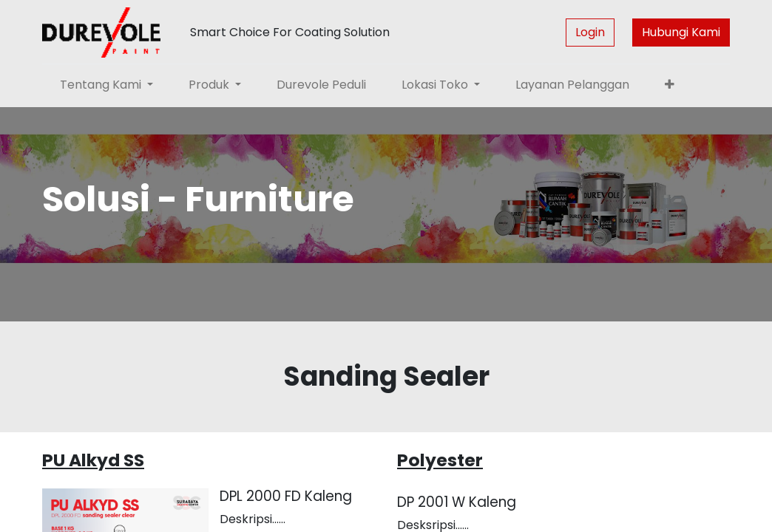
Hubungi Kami (681, 32)
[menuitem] (321, 85)
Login (590, 32)
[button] (670, 85)
